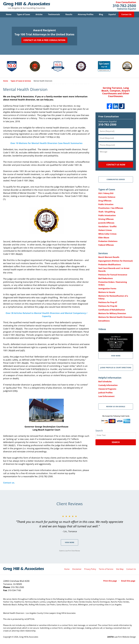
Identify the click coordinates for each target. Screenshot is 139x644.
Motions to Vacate (107, 292)
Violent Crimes (105, 230)
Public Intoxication (107, 215)
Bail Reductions (106, 278)
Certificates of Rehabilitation (112, 310)
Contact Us (126, 14)
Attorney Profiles (86, 14)
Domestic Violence (107, 197)
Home (9, 14)
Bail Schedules (105, 382)
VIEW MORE (116, 356)
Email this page (128, 581)
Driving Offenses (106, 219)
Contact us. (9, 483)
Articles (39, 14)
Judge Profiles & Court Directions (116, 368)
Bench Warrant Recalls (109, 257)
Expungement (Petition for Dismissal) (116, 261)
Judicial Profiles (105, 393)
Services (103, 253)
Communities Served (116, 179)
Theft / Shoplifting (107, 212)
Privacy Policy (90, 569)
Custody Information (108, 385)
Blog (101, 14)
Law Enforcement (106, 396)
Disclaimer (77, 569)
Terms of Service (106, 569)
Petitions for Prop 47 (108, 302)
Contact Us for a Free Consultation (44, 40)
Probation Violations (108, 241)
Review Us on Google (116, 406)
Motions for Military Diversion (112, 313)
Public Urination (106, 204)
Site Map (120, 569)
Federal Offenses (106, 245)
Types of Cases (23, 14)
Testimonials (54, 14)
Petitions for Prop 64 (108, 306)
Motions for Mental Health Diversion (115, 317)
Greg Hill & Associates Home (27, 6)
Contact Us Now (116, 165)
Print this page (110, 581)
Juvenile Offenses (106, 223)
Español (112, 14)
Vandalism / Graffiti (107, 227)
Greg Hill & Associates (29, 637)
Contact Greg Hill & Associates (124, 6)
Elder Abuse (104, 238)
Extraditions (104, 321)
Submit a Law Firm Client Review (70, 551)
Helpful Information (110, 378)
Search (116, 442)
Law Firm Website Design (122, 637)
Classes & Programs (107, 389)
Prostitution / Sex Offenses (111, 208)
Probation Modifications (110, 265)
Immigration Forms (107, 289)
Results (69, 14)
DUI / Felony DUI (106, 193)
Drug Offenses (105, 201)
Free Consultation (109, 116)
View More (70, 542)
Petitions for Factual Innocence (113, 275)
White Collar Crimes (107, 234)
